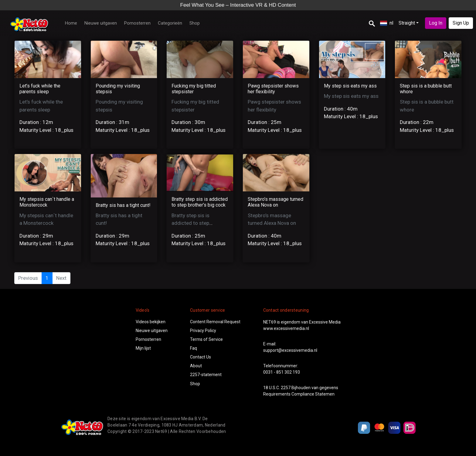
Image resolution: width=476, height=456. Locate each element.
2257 (286, 388)
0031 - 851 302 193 (282, 372)
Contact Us (201, 357)
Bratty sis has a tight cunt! (123, 205)
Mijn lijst (143, 348)
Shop (195, 23)
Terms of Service (206, 339)
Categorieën (170, 23)
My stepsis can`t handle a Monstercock (47, 202)
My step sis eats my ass (350, 86)
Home (71, 23)
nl (387, 23)
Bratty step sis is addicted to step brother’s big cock (200, 202)
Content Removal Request (215, 322)
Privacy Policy (203, 331)
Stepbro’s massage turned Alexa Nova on (275, 202)
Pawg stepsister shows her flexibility (273, 89)
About (196, 366)
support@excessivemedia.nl (290, 350)
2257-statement (206, 375)
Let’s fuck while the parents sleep (40, 89)
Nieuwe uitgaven (101, 23)
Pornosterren (137, 23)
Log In (436, 23)
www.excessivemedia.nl (286, 328)
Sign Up (461, 23)
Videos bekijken (151, 322)
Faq (194, 348)
